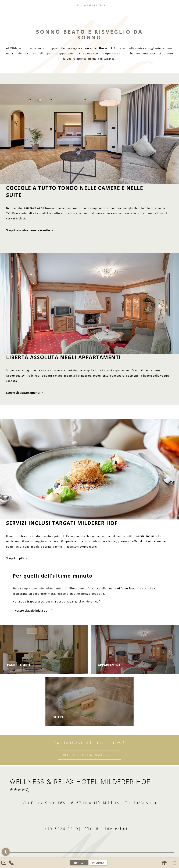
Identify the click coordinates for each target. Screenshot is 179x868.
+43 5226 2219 (62, 829)
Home (78, 5)
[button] (6, 852)
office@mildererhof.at (108, 829)
